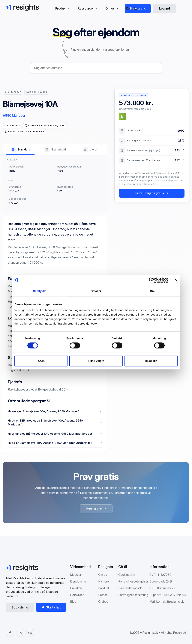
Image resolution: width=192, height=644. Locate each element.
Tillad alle (151, 361)
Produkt (104, 588)
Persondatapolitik (130, 588)
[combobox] (96, 68)
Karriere (103, 581)
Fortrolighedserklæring (133, 595)
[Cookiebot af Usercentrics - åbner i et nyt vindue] (152, 280)
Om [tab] (152, 291)
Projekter (76, 588)
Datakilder (77, 595)
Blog (73, 602)
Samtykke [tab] (40, 291)
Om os (103, 575)
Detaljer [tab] (96, 291)
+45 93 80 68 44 (174, 595)
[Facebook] (10, 633)
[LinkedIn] (20, 633)
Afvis (41, 361)
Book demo (20, 607)
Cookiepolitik (127, 575)
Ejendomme (78, 581)
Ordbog (103, 602)
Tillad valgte (96, 361)
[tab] (20, 150)
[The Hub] (30, 633)
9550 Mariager (14, 116)
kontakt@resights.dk (170, 602)
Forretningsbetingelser (133, 581)
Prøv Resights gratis (152, 193)
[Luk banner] (176, 280)
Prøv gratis (138, 8)
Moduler (76, 575)
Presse (103, 595)
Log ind (165, 8)
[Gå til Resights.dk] (22, 8)
